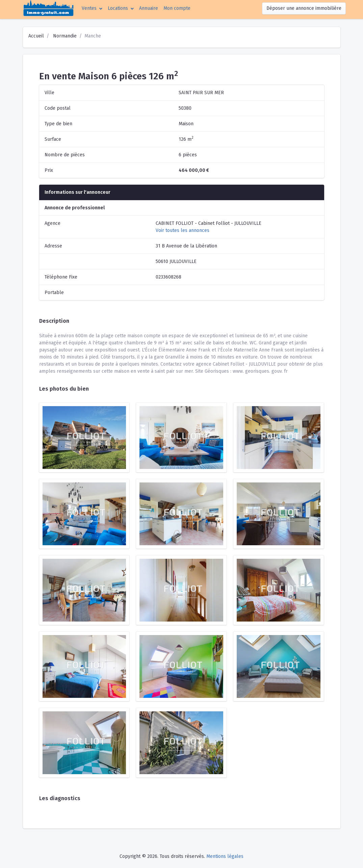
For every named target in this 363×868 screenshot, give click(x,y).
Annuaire (149, 8)
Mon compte (178, 8)
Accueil (36, 36)
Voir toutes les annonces (183, 230)
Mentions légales (225, 856)
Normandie (65, 36)
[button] (92, 8)
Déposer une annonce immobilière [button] (304, 8)
